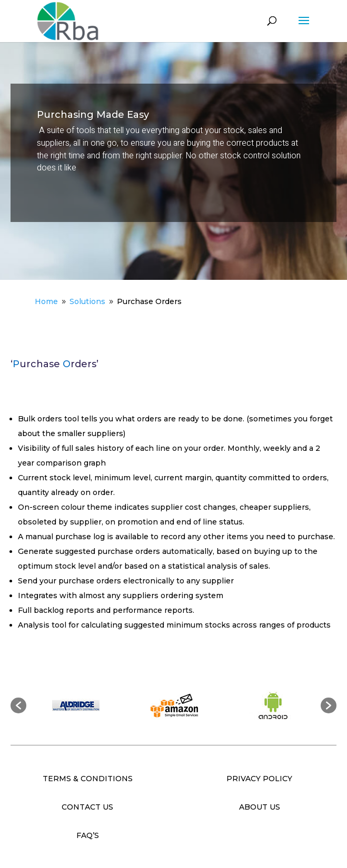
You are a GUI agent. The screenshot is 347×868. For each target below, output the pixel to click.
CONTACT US (87, 807)
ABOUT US (260, 807)
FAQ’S (88, 835)
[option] (76, 705)
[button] (18, 705)
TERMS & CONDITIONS (88, 779)
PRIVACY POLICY (259, 779)
